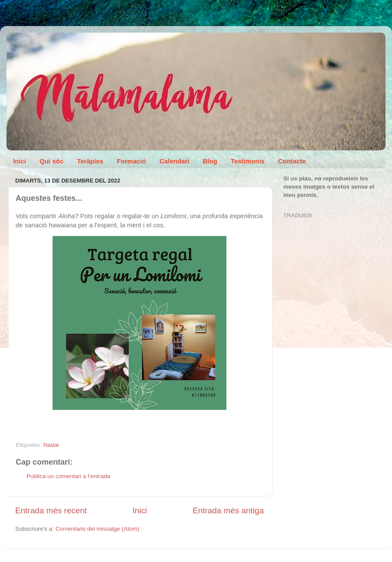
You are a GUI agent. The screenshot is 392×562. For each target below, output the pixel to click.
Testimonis (248, 161)
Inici (20, 161)
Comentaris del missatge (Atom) (98, 529)
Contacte (292, 161)
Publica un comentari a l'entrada (68, 476)
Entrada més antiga (228, 510)
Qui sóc (51, 161)
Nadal (51, 445)
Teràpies (90, 161)
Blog (210, 161)
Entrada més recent (51, 510)
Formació (132, 161)
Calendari (174, 161)
